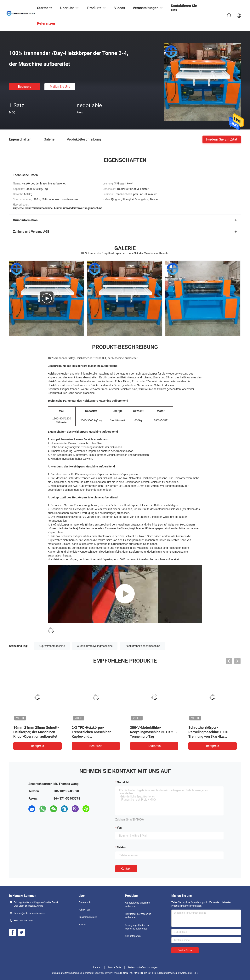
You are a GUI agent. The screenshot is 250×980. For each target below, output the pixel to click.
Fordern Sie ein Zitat (222, 139)
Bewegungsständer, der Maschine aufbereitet (137, 927)
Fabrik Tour (84, 910)
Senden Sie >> (185, 950)
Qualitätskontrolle (88, 917)
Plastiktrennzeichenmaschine (142, 646)
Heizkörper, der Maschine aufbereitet (138, 916)
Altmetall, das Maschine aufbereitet (137, 905)
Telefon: (122, 847)
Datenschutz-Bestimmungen (143, 967)
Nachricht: (123, 782)
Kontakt (126, 869)
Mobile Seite (115, 967)
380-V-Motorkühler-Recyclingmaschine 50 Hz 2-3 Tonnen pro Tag (153, 732)
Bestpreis (25, 87)
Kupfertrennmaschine (52, 646)
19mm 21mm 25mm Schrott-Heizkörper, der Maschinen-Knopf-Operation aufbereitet (36, 732)
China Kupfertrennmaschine (66, 973)
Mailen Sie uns (60, 87)
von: (120, 828)
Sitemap (97, 967)
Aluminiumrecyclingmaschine (95, 646)
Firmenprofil (85, 902)
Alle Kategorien (133, 936)
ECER (195, 973)
